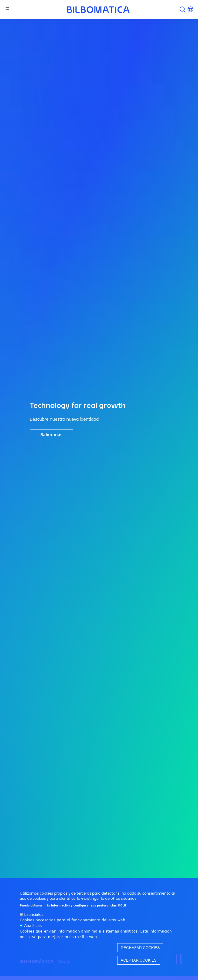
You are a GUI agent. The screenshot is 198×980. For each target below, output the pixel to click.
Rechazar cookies (140, 952)
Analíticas (33, 930)
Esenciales (34, 919)
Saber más (52, 435)
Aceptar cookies (139, 965)
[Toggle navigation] (7, 9)
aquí (122, 910)
